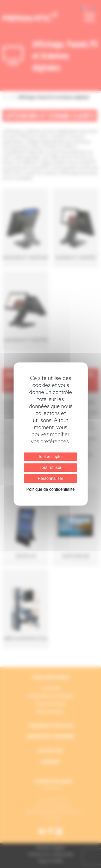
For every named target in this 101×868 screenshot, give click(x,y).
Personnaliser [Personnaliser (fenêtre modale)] (51, 478)
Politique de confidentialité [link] (51, 489)
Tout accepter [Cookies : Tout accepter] (51, 457)
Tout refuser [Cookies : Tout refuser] (51, 467)
